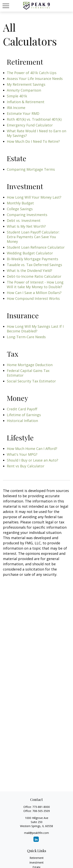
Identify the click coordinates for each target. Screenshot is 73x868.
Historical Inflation (22, 421)
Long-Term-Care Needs (26, 337)
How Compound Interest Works (33, 298)
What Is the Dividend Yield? (29, 271)
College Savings (20, 209)
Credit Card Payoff (22, 409)
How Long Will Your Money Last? (34, 197)
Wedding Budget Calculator (30, 253)
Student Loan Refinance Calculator (36, 247)
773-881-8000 (41, 807)
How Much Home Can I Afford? (32, 449)
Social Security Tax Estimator (31, 381)
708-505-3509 (41, 811)
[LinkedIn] (36, 839)
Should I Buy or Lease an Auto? (33, 460)
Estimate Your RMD (23, 113)
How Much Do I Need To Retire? (33, 141)
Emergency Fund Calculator (30, 125)
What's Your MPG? (22, 454)
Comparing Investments (27, 215)
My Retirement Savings (26, 84)
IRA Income (16, 108)
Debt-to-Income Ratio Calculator (34, 276)
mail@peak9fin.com (36, 833)
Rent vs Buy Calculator (26, 466)
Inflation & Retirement (26, 102)
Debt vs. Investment (24, 220)
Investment (36, 862)
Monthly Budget (20, 203)
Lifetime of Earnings (24, 415)
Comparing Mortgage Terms (31, 169)
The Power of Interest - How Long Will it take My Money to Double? (35, 284)
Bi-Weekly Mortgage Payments (33, 259)
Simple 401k (17, 96)
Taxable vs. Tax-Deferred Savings (34, 265)
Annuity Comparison (24, 90)
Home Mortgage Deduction (30, 365)
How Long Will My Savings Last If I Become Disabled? (35, 329)
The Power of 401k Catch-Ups (32, 73)
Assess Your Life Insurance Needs (35, 79)
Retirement (37, 858)
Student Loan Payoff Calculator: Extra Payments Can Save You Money (33, 237)
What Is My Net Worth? (26, 226)
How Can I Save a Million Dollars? (34, 293)
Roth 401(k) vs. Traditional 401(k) (34, 119)
